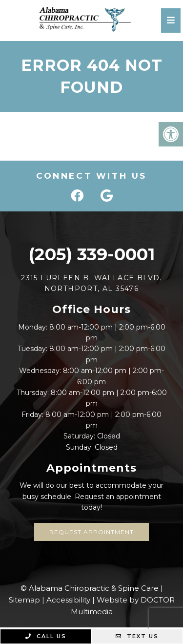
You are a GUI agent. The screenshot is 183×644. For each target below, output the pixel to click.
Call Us (46, 636)
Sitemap (24, 600)
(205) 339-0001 (91, 254)
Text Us (137, 636)
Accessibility (68, 600)
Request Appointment (91, 532)
